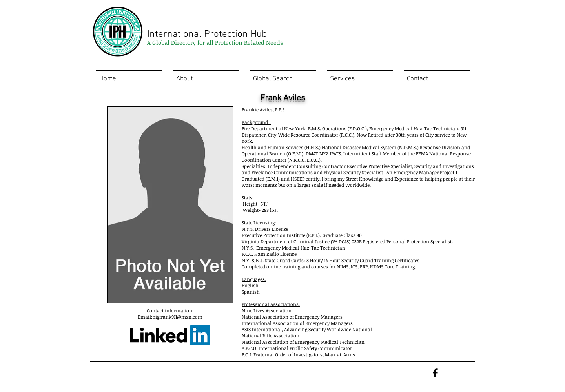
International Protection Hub (207, 35)
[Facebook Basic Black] (435, 373)
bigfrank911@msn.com (178, 317)
